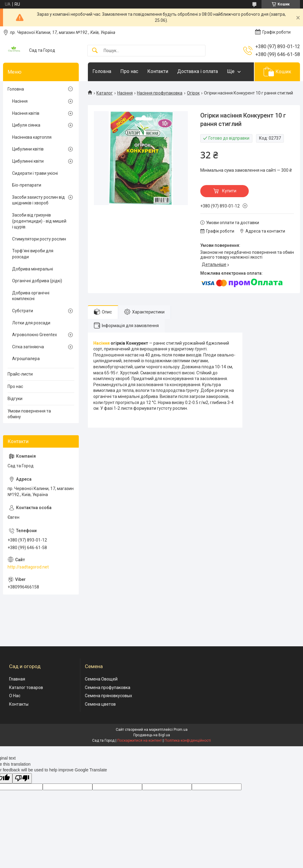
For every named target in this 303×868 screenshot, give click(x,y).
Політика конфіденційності (188, 740)
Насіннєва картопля (32, 137)
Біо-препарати (27, 185)
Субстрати (23, 311)
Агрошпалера (26, 359)
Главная (17, 679)
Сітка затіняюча (28, 347)
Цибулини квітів (28, 149)
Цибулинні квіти (28, 161)
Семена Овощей (101, 679)
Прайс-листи (20, 374)
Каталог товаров (26, 687)
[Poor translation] (22, 779)
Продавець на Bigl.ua (152, 735)
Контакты (19, 704)
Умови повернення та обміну (29, 414)
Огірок (193, 93)
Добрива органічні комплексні (31, 296)
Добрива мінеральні (33, 269)
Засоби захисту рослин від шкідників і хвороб (38, 200)
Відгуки (15, 399)
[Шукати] (95, 51)
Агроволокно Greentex (35, 335)
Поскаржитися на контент (140, 740)
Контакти (158, 71)
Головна (102, 71)
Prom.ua (181, 730)
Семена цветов (100, 704)
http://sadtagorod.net (28, 567)
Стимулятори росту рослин (39, 239)
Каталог (105, 93)
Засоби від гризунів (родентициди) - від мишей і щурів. (39, 221)
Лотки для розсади (31, 323)
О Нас (15, 696)
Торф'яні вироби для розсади (33, 254)
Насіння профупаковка (160, 93)
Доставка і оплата (198, 71)
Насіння (125, 93)
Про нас (129, 71)
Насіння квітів (26, 113)
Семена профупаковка (108, 687)
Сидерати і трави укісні (35, 173)
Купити (229, 191)
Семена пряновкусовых (108, 696)
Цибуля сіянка (26, 125)
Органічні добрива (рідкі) (37, 281)
